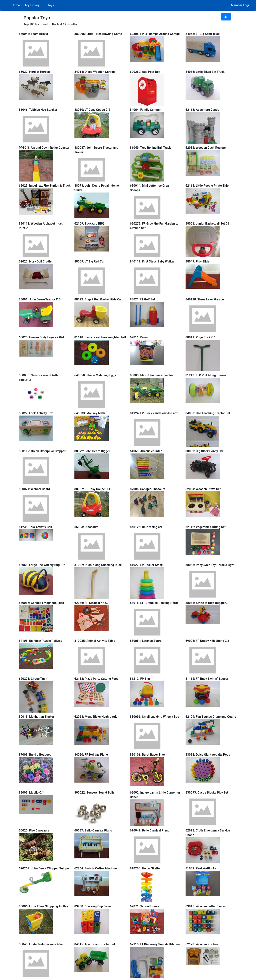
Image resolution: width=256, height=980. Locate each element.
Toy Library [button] (32, 5)
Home (16, 5)
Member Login (241, 5)
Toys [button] (51, 5)
